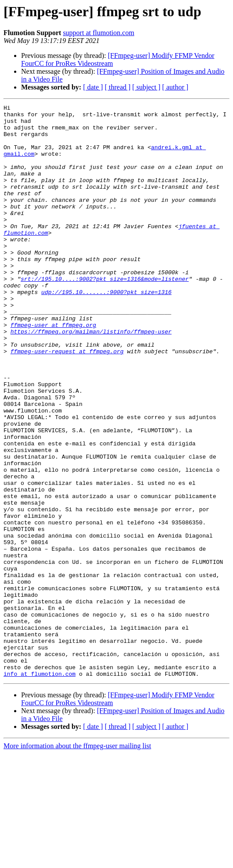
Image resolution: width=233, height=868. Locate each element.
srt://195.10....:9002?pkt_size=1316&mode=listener (105, 314)
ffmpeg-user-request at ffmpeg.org (67, 401)
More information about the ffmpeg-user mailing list (77, 860)
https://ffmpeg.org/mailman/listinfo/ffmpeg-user (91, 377)
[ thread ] (118, 87)
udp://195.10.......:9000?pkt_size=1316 (106, 330)
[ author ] (175, 87)
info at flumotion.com (40, 788)
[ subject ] (146, 87)
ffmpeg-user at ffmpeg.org (53, 369)
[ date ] (93, 87)
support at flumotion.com (98, 33)
